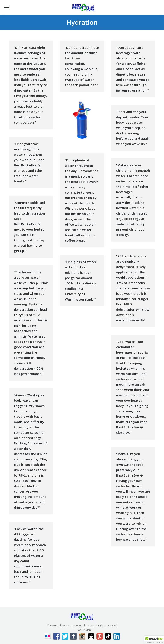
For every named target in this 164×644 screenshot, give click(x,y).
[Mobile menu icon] (7, 7)
